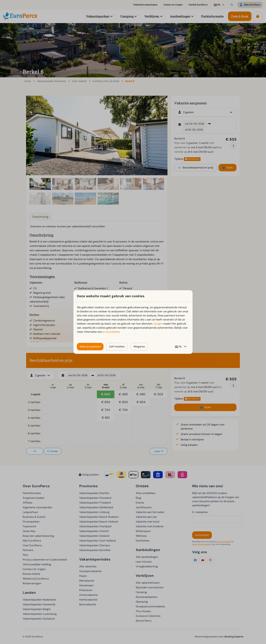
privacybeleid (111, 332)
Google (158, 324)
